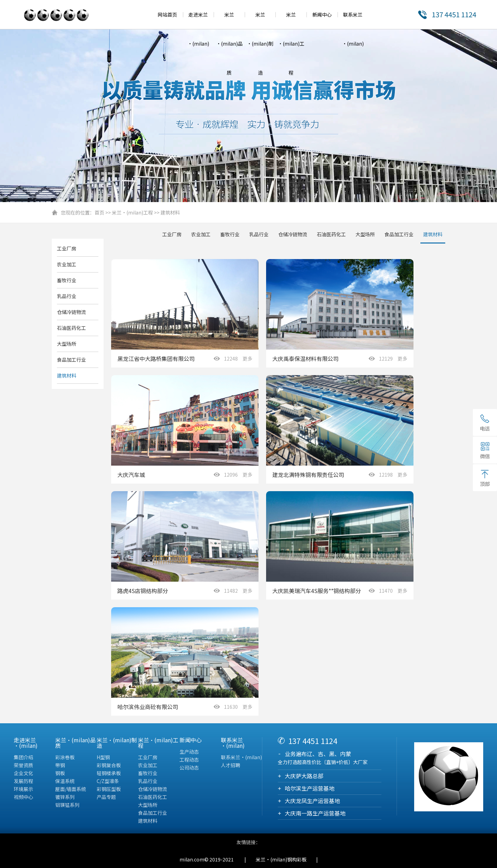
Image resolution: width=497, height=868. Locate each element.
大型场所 (365, 234)
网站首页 (167, 15)
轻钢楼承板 (109, 773)
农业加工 (201, 234)
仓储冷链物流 (293, 234)
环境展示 (23, 789)
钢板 (60, 773)
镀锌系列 (65, 797)
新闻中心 (322, 15)
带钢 (60, 765)
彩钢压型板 (109, 789)
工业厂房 (172, 234)
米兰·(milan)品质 (229, 44)
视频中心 (23, 797)
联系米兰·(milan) (241, 757)
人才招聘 (231, 765)
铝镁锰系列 (67, 805)
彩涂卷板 (65, 757)
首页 (99, 212)
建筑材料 (170, 212)
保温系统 (65, 781)
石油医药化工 (331, 234)
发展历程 (23, 781)
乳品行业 (259, 234)
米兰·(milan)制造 (260, 44)
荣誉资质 (23, 765)
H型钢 (103, 757)
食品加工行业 (399, 234)
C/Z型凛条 (108, 781)
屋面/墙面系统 (71, 789)
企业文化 (23, 773)
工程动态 (189, 760)
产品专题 (106, 797)
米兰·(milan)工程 (291, 44)
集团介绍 (23, 757)
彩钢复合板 (109, 765)
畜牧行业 (230, 234)
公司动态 (189, 767)
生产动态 (189, 752)
